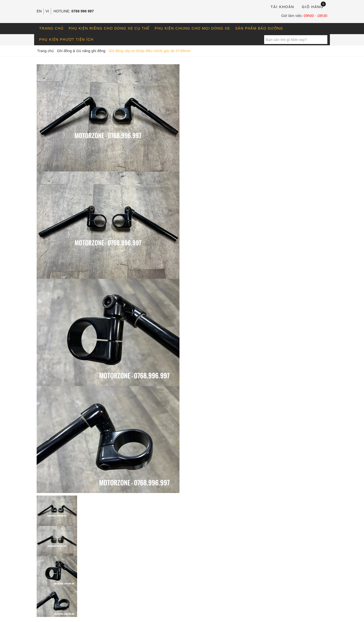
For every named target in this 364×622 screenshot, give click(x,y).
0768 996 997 (83, 11)
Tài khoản (282, 7)
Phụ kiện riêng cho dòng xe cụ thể (109, 28)
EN (39, 11)
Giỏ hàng (314, 6)
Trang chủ (51, 28)
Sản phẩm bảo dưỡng (259, 28)
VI (47, 11)
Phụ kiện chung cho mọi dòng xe (192, 28)
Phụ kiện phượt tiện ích (66, 39)
